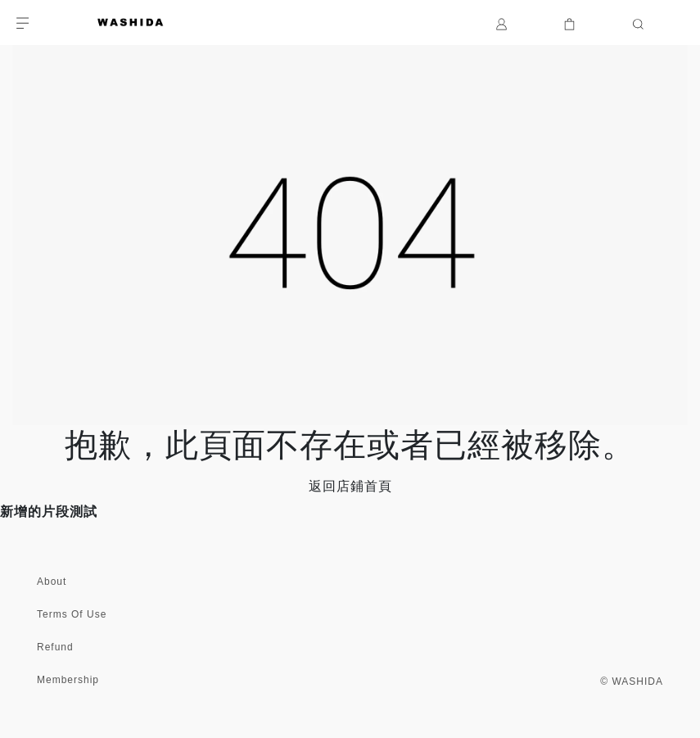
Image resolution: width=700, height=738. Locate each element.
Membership (68, 680)
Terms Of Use (72, 614)
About (52, 582)
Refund (55, 647)
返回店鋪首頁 (350, 486)
